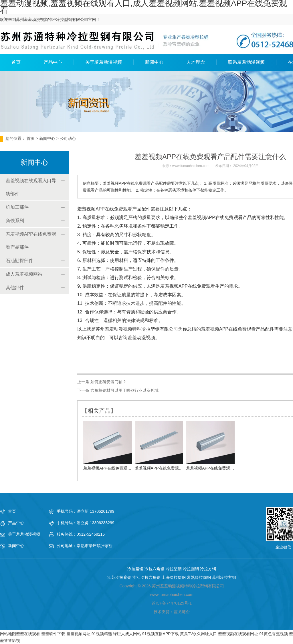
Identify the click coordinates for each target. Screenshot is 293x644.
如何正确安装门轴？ (108, 382)
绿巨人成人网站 (127, 634)
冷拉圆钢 (191, 569)
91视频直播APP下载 (161, 634)
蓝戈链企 (182, 612)
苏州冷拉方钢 (224, 577)
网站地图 (8, 634)
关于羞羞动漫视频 (104, 62)
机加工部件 (17, 207)
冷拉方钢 (208, 569)
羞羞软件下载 (53, 634)
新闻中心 (154, 62)
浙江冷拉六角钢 (146, 577)
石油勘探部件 (19, 261)
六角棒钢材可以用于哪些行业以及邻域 (124, 390)
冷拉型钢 (174, 569)
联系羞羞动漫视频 (246, 62)
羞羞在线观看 (28, 634)
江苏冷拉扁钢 (119, 577)
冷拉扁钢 (135, 569)
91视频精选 (102, 634)
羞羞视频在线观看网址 (238, 634)
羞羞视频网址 (78, 634)
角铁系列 (15, 221)
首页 (16, 62)
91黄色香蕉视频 (274, 634)
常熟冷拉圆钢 (199, 577)
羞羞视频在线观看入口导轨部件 (31, 187)
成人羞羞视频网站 (24, 274)
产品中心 (53, 62)
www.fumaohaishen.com (191, 166)
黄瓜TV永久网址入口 (199, 634)
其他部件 (15, 288)
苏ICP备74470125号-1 (172, 603)
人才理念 (196, 62)
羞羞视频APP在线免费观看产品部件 (31, 241)
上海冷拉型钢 (174, 577)
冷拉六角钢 (155, 569)
